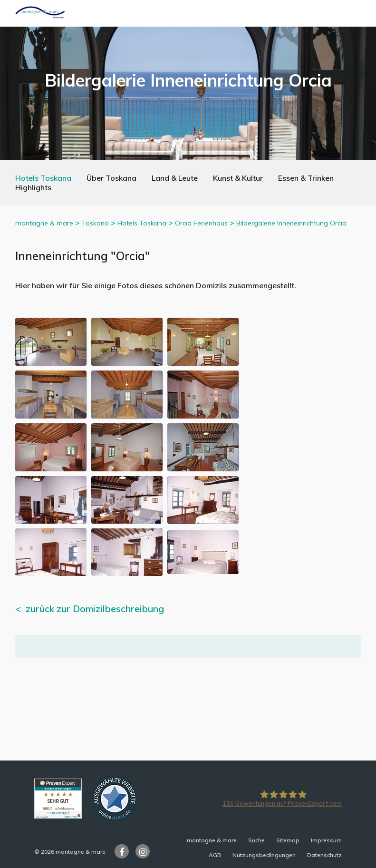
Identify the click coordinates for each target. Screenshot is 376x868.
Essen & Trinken (306, 178)
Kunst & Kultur (238, 178)
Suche (256, 840)
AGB (215, 855)
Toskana (95, 223)
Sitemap (288, 840)
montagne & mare (44, 223)
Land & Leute (175, 178)
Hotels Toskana (43, 178)
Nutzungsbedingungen (264, 855)
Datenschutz (324, 855)
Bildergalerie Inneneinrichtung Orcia (291, 223)
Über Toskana (111, 178)
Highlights (33, 187)
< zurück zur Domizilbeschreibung (90, 609)
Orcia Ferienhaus (201, 223)
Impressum (326, 840)
